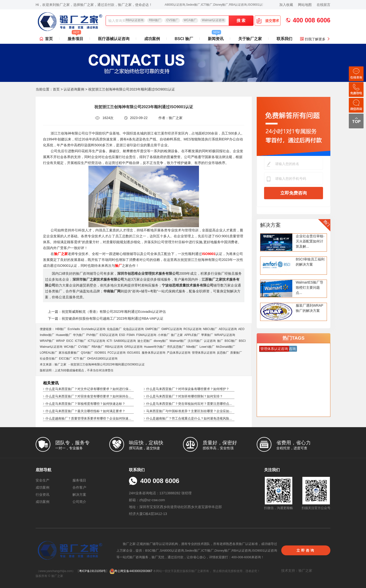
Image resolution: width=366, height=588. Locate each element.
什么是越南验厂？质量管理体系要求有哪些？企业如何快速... (88, 418)
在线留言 (324, 5)
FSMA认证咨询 (146, 335)
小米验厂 (164, 335)
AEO (241, 329)
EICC (70, 341)
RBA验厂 (155, 20)
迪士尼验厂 (145, 341)
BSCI (242, 341)
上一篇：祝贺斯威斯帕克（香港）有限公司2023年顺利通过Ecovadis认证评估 (107, 312)
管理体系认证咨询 (204, 353)
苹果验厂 (207, 335)
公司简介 (79, 502)
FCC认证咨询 (117, 353)
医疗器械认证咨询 (114, 39)
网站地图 (305, 5)
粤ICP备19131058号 (92, 571)
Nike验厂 (192, 347)
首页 (49, 39)
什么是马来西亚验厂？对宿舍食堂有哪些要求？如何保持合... (88, 396)
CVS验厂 (172, 20)
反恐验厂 (223, 353)
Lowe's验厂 (207, 347)
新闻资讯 (216, 37)
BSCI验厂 (231, 341)
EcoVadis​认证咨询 (93, 329)
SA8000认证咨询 (125, 341)
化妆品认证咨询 (133, 329)
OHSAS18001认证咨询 (102, 359)
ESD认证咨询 (109, 335)
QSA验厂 (87, 353)
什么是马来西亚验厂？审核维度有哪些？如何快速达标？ (85, 404)
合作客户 (79, 487)
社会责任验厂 (49, 359)
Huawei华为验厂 (155, 347)
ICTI (109, 341)
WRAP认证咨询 (225, 335)
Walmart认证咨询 (213, 20)
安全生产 (42, 480)
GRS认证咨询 (133, 347)
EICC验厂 (65, 359)
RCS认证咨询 (192, 329)
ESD (122, 335)
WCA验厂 (190, 20)
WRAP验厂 (47, 341)
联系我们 (284, 39)
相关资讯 (51, 383)
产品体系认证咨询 (179, 353)
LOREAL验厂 (49, 353)
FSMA (131, 335)
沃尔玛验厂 (195, 341)
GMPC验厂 (153, 329)
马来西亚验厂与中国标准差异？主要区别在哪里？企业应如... (189, 411)
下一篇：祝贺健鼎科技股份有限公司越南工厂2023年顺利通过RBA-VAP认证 (106, 318)
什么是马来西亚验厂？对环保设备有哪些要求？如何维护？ (188, 389)
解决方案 (270, 225)
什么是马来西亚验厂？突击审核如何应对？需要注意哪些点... (189, 404)
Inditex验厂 (47, 335)
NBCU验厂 (210, 329)
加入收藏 (286, 5)
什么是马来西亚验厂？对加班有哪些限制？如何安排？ (184, 396)
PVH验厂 (92, 335)
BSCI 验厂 (184, 39)
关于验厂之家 (250, 39)
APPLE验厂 (192, 335)
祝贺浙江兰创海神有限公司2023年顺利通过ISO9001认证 (108, 364)
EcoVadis (74, 329)
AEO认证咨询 (228, 329)
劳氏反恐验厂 (176, 347)
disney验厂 (161, 341)
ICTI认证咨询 (96, 341)
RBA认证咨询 (135, 20)
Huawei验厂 (64, 335)
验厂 (220, 341)
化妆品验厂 (114, 329)
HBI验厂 (61, 329)
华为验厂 (79, 335)
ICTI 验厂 (80, 359)
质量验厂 (236, 353)
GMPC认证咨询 (172, 329)
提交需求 (268, 21)
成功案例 (152, 39)
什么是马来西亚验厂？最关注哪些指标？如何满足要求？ (85, 411)
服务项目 (75, 37)
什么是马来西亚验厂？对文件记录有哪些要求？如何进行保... (88, 389)
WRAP (60, 341)
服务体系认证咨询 (154, 353)
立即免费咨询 (294, 193)
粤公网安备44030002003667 (131, 571)
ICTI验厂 (81, 341)
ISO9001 (100, 353)
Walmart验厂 (178, 341)
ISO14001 (134, 353)
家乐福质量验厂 (69, 353)
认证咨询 (210, 341)
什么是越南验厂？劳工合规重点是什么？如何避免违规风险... (189, 418)
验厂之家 (177, 335)
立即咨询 (306, 550)
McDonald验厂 (225, 347)
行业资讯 (42, 495)
